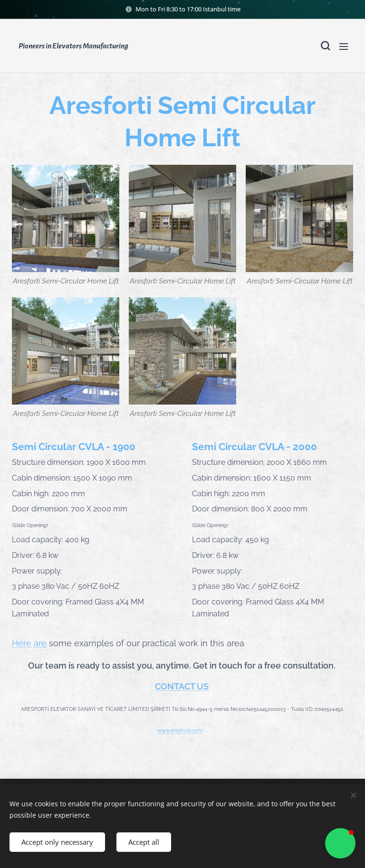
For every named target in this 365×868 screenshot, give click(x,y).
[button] (325, 46)
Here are (29, 643)
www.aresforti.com (180, 731)
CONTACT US (183, 686)
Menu (344, 47)
